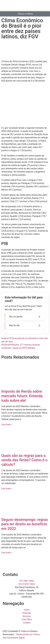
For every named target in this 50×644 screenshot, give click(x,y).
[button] (25, 11)
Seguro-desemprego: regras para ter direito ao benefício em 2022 (25, 524)
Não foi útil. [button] (25, 326)
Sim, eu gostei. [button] (25, 317)
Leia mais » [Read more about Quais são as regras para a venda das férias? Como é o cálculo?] (7, 488)
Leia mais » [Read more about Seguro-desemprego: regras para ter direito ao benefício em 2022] (7, 553)
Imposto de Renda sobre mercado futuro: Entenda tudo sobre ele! (22, 396)
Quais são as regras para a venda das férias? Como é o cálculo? (24, 460)
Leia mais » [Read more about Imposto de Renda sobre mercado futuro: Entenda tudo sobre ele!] (7, 424)
